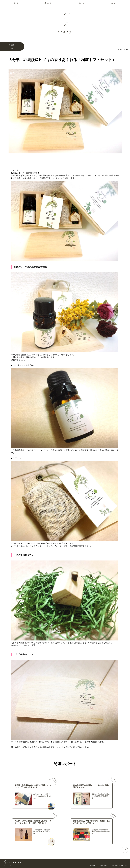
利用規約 (103, 866)
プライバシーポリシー (119, 866)
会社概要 (92, 866)
